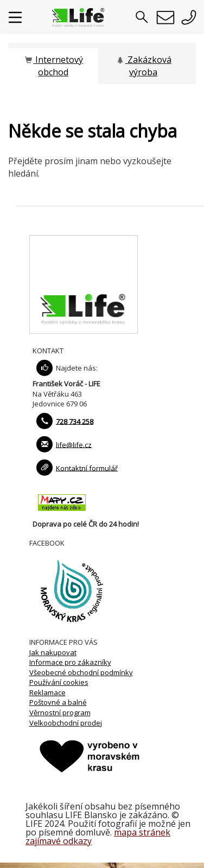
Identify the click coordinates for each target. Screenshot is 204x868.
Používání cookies (59, 682)
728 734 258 (75, 421)
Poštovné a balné (58, 702)
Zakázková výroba (144, 66)
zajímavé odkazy (59, 841)
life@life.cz (74, 444)
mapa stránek (142, 832)
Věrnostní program (60, 712)
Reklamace (47, 692)
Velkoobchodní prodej (66, 723)
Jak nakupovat (53, 652)
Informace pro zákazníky (70, 662)
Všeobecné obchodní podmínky (81, 672)
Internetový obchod (53, 66)
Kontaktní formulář (87, 468)
